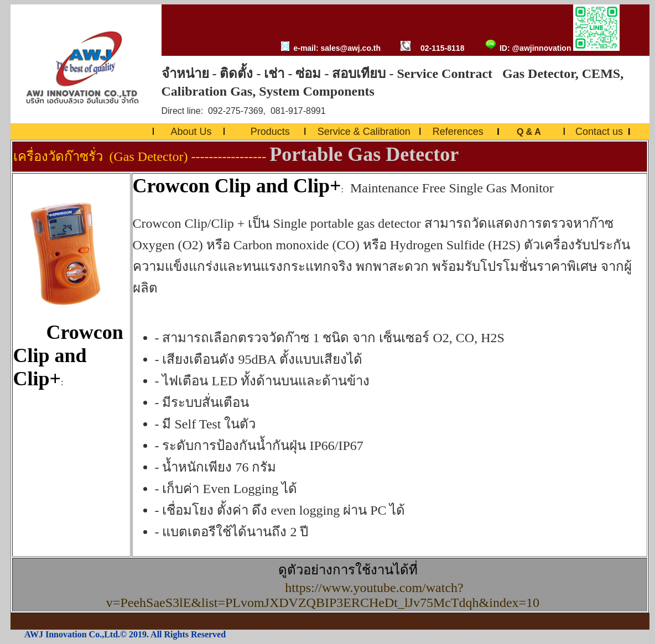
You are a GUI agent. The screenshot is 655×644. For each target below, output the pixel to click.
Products (270, 132)
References (458, 132)
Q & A (530, 132)
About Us (191, 132)
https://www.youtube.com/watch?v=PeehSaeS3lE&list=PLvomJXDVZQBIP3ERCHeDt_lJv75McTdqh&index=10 (326, 595)
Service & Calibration (364, 132)
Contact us (599, 132)
